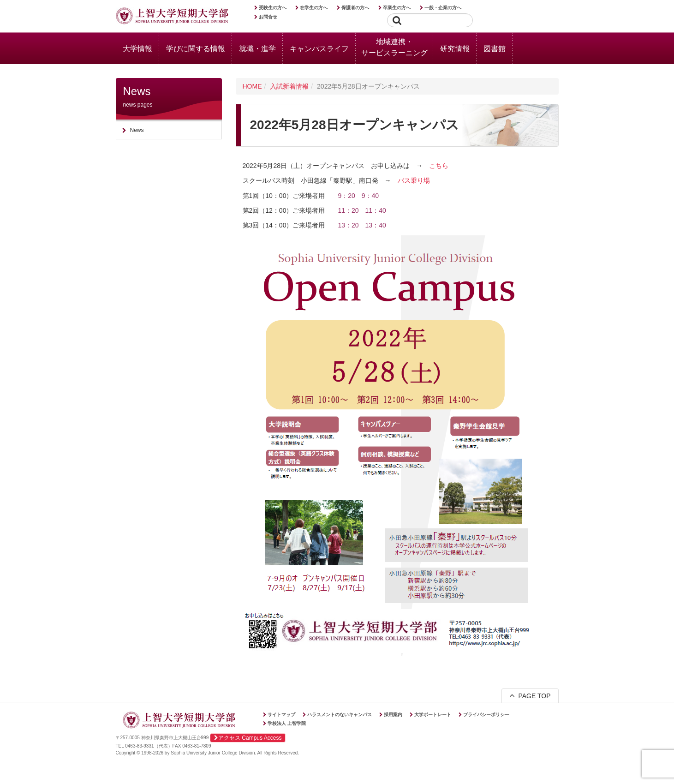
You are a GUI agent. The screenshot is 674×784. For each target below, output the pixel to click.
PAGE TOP (530, 695)
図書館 (495, 49)
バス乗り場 (414, 180)
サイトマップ (281, 715)
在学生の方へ (314, 8)
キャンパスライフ (319, 49)
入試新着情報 (289, 86)
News (137, 130)
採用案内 (393, 715)
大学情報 (137, 49)
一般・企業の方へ (443, 8)
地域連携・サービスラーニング (394, 47)
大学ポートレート (433, 715)
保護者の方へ (355, 8)
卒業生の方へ (397, 8)
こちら (439, 166)
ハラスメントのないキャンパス (340, 715)
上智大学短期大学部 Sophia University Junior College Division (172, 17)
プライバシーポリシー (486, 715)
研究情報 (455, 49)
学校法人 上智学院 (287, 723)
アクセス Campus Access (248, 738)
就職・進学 (257, 49)
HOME (252, 86)
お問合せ (268, 17)
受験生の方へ (273, 8)
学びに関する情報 (196, 49)
